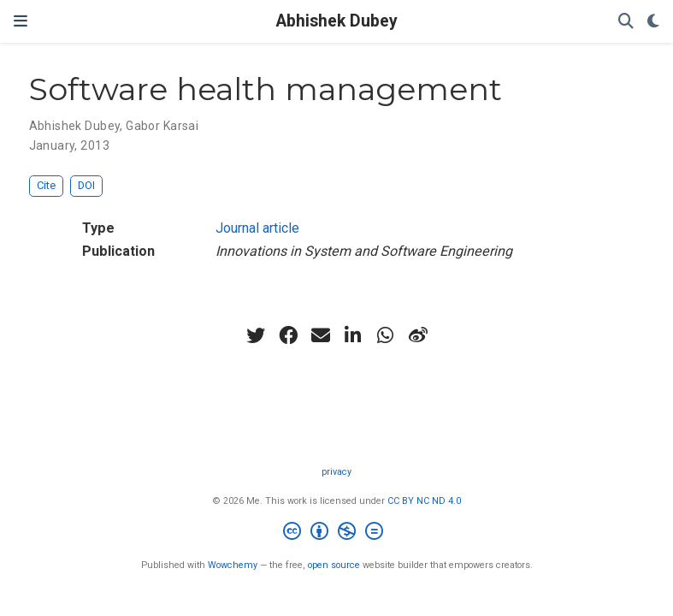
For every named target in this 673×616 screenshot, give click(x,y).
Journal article (257, 228)
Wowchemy (233, 565)
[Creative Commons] (336, 533)
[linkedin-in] (353, 335)
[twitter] (256, 335)
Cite (46, 185)
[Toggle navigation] (21, 21)
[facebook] (288, 335)
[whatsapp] (386, 335)
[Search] (626, 22)
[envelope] (321, 335)
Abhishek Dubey (337, 21)
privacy (336, 472)
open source (334, 565)
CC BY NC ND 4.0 (424, 501)
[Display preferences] (653, 22)
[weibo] (418, 335)
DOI (86, 185)
